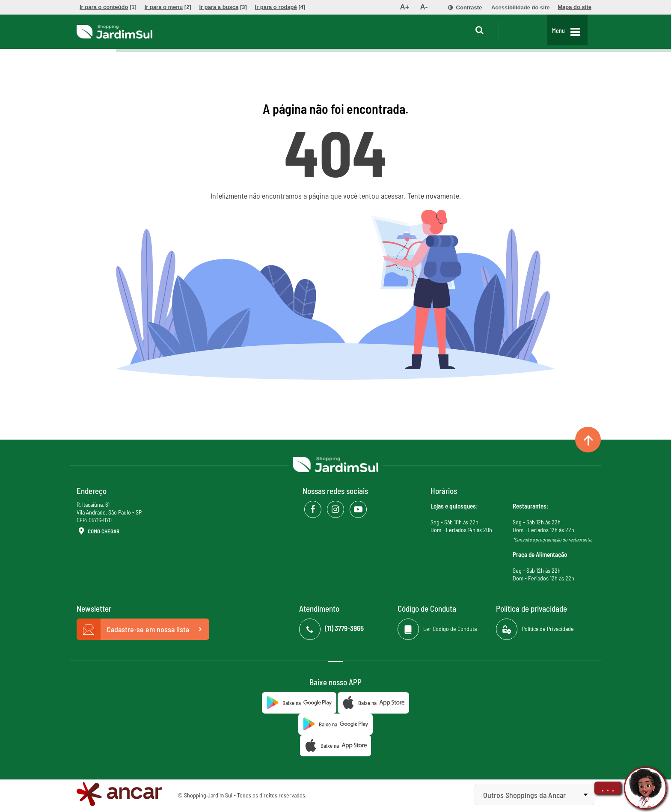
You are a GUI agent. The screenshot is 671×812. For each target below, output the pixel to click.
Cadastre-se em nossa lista (143, 629)
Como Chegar (98, 532)
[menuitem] (108, 7)
